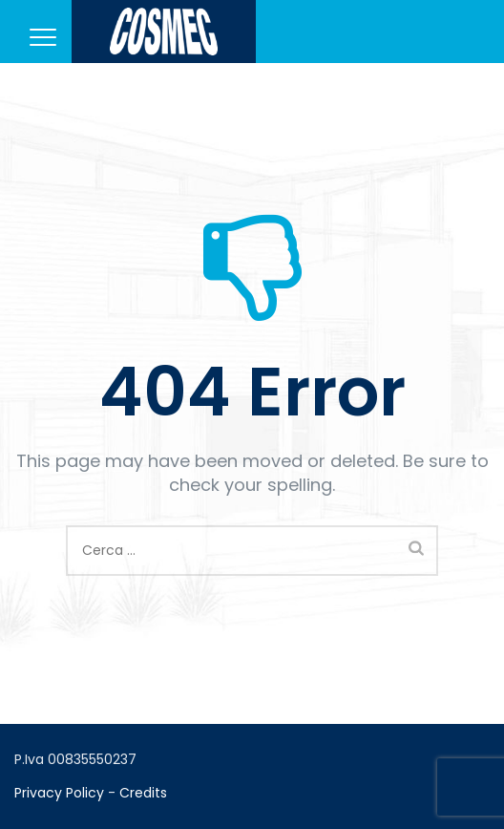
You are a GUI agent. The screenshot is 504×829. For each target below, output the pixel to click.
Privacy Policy (59, 793)
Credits (143, 793)
